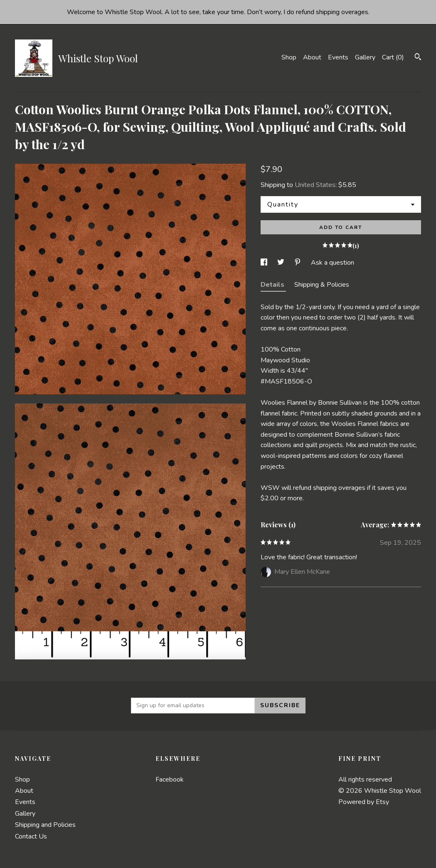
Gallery (365, 57)
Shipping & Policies (322, 285)
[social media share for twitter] (282, 263)
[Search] (418, 58)
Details (273, 285)
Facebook (170, 779)
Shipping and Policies (45, 825)
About (312, 57)
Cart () (393, 57)
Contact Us (31, 836)
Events (338, 57)
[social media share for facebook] (265, 263)
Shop (289, 57)
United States (315, 185)
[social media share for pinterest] (298, 263)
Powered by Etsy (364, 802)
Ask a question (333, 263)
